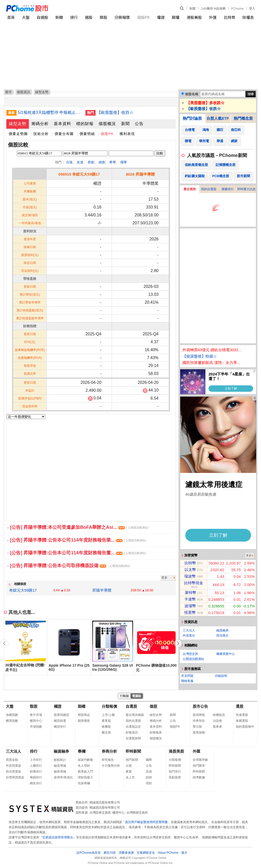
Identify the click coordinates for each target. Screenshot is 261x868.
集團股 (106, 727)
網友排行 (36, 783)
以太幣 (190, 570)
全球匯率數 (200, 760)
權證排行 (60, 727)
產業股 (106, 721)
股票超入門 (85, 772)
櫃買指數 (12, 721)
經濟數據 (199, 777)
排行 (74, 17)
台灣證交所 (190, 654)
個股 (153, 706)
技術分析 (41, 134)
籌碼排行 (36, 777)
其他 (149, 772)
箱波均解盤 (85, 760)
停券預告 (199, 721)
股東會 (217, 727)
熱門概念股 (243, 118)
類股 (103, 17)
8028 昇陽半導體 (140, 174)
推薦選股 (242, 721)
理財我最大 (85, 777)
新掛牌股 (199, 715)
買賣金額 (12, 760)
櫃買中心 (36, 721)
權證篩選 (60, 721)
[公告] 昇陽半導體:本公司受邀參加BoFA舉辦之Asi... (79, 527)
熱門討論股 (192, 118)
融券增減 (60, 772)
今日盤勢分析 (111, 766)
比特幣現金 (194, 583)
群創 (91, 162)
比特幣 (230, 17)
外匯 (213, 17)
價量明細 (87, 134)
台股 (129, 766)
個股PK (143, 17)
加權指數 (12, 715)
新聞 (192, 8)
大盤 (26, 17)
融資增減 (60, 766)
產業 (129, 772)
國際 (149, 760)
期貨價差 (84, 721)
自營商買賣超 (15, 777)
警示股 (197, 727)
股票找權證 (61, 715)
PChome (237, 8)
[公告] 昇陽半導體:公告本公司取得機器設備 (70, 566)
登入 (252, 8)
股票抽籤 (199, 732)
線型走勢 (18, 124)
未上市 (130, 777)
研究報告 (108, 760)
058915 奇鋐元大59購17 (79, 174)
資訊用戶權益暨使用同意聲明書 (146, 822)
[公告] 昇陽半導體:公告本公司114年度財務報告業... (78, 540)
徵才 (184, 853)
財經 (149, 777)
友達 (80, 162)
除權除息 (219, 715)
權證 (161, 17)
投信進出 (223, 635)
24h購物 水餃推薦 (213, 8)
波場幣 (190, 606)
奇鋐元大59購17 (23, 590)
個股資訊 (23, 92)
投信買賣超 (14, 772)
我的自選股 (209, 189)
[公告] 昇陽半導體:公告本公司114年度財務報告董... (78, 553)
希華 (113, 162)
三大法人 (189, 630)
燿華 (124, 162)
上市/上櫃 (108, 715)
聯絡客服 (187, 681)
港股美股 (194, 17)
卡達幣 (190, 599)
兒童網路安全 (146, 853)
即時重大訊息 (246, 189)
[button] (178, 643)
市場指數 (36, 727)
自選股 (42, 17)
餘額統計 (60, 760)
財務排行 (36, 772)
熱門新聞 (132, 760)
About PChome (168, 853)
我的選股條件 (245, 727)
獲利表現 (127, 134)
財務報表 (156, 732)
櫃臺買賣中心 (226, 654)
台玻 (69, 162)
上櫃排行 (36, 766)
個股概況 (107, 124)
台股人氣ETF (218, 118)
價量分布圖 (64, 134)
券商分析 (109, 751)
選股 (89, 17)
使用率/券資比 (63, 777)
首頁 (11, 17)
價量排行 (228, 189)
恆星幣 (190, 612)
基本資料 (62, 124)
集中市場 (36, 715)
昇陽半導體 (102, 590)
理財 (149, 783)
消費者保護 (126, 853)
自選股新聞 (133, 738)
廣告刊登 (110, 853)
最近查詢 (190, 189)
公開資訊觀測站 (193, 659)
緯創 (102, 162)
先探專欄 (84, 783)
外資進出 (189, 635)
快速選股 (242, 715)
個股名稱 (192, 94)
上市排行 (36, 760)
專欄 (82, 751)
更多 (164, 578)
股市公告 (200, 706)
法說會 (217, 721)
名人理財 (84, 766)
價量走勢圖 (18, 134)
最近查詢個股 (135, 715)
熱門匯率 (199, 766)
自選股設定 (133, 727)
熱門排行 (175, 772)
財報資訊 (132, 732)
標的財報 (85, 124)
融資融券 (223, 630)
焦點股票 (175, 777)
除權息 (248, 17)
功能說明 (221, 676)
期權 (176, 17)
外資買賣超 (14, 766)
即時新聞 (133, 751)
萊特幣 (191, 592)
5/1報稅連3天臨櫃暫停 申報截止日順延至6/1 (50, 112)
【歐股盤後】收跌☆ (115, 112)
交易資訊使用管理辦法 (58, 837)
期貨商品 (84, 715)
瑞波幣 (190, 576)
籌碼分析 (40, 124)
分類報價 (122, 17)
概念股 (106, 732)
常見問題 (187, 676)
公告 (139, 124)
